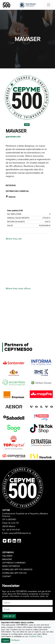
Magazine (7, 559)
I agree (6, 641)
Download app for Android (17, 570)
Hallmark (7, 556)
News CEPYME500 (11, 566)
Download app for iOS (14, 573)
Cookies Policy (36, 636)
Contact (7, 576)
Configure (15, 640)
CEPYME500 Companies (14, 563)
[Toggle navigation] (49, 5)
